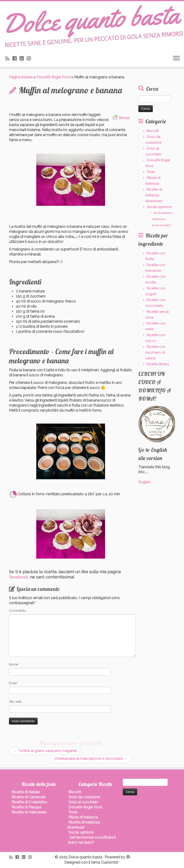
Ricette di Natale (26, 792)
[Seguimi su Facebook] (16, 59)
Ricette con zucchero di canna (155, 353)
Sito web (15, 702)
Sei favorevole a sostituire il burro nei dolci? (162, 219)
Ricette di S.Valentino (29, 802)
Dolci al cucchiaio (83, 802)
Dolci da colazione (84, 797)
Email (14, 683)
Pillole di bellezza (83, 817)
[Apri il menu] (176, 58)
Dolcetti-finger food (53, 77)
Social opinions (159, 207)
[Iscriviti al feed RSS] (9, 59)
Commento (17, 611)
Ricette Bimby (158, 364)
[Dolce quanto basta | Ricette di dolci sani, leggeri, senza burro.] (92, 26)
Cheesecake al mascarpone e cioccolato (91, 759)
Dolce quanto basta (85, 857)
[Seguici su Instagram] (30, 59)
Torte (151, 172)
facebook (18, 577)
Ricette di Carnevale (28, 797)
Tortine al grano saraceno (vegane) (45, 751)
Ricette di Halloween (29, 812)
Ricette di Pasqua (26, 807)
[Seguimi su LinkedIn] (23, 59)
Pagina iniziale (21, 77)
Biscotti (153, 131)
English (144, 482)
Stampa (121, 118)
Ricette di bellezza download (154, 195)
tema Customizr (105, 862)
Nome (15, 664)
